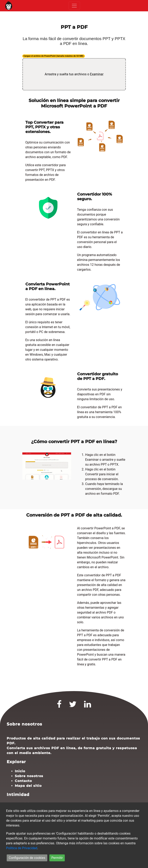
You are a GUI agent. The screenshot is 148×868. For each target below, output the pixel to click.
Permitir (57, 858)
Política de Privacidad (22, 848)
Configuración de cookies (27, 858)
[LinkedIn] (88, 706)
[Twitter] (73, 706)
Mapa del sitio (28, 786)
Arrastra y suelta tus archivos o (74, 74)
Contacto (23, 781)
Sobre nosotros (29, 776)
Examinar (97, 74)
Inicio (20, 771)
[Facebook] (59, 706)
